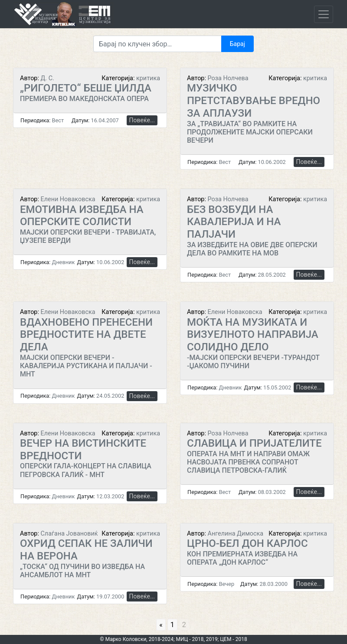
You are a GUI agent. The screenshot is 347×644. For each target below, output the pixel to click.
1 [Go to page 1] (172, 625)
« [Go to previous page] (161, 625)
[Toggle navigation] (324, 14)
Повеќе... (142, 120)
